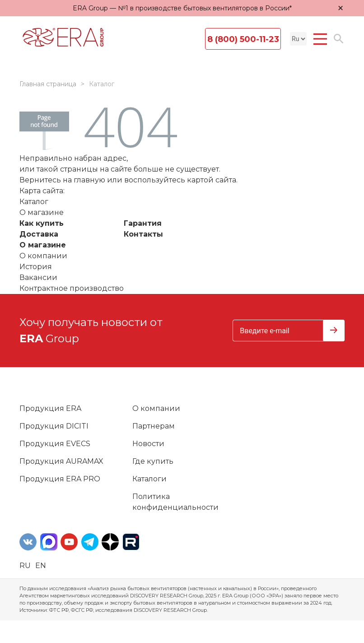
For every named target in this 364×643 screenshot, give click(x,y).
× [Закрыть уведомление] (341, 8)
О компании (43, 256)
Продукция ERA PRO (60, 479)
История (36, 267)
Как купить (42, 223)
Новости (148, 444)
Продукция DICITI (54, 426)
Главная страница (48, 84)
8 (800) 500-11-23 (243, 39)
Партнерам (154, 426)
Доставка (39, 234)
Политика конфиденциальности (175, 502)
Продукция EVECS (55, 444)
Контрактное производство (72, 288)
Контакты (143, 234)
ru (25, 566)
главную (89, 180)
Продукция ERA (50, 408)
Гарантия (143, 223)
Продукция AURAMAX (61, 461)
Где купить (153, 461)
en (41, 566)
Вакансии (38, 277)
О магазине (43, 245)
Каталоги (149, 479)
